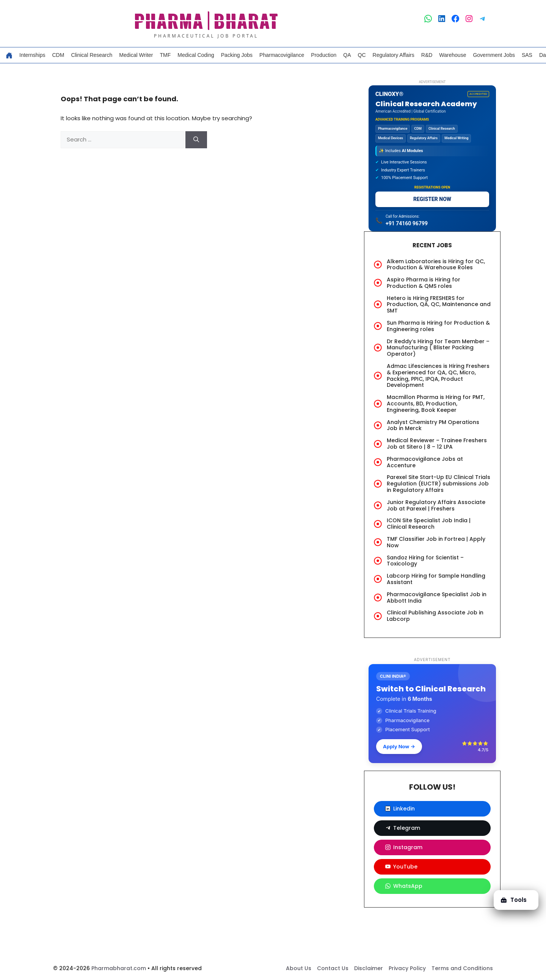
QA (347, 55)
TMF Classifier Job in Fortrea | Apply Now (436, 542)
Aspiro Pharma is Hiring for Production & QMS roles (424, 283)
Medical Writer (136, 55)
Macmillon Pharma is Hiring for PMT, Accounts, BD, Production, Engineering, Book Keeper (436, 404)
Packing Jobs (237, 55)
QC (362, 55)
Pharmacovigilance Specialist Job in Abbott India (437, 598)
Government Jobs (494, 55)
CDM (58, 55)
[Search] (196, 140)
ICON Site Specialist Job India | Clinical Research (429, 524)
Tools (513, 899)
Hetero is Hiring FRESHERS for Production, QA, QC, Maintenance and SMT (439, 305)
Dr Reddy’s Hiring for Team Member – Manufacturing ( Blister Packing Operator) (438, 348)
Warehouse (453, 55)
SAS (527, 55)
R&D (427, 55)
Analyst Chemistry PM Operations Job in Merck (433, 425)
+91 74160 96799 (407, 223)
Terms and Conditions (462, 968)
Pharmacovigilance (282, 55)
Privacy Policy (407, 968)
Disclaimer (369, 968)
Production (324, 55)
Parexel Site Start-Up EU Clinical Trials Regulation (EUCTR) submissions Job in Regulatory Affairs (439, 484)
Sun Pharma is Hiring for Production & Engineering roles (438, 326)
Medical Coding (196, 55)
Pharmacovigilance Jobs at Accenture (425, 462)
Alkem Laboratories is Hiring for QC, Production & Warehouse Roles (436, 265)
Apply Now (399, 746)
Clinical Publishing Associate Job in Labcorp (435, 616)
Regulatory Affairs (394, 55)
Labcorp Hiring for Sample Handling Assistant (436, 579)
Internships (32, 55)
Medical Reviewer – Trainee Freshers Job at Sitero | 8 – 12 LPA (437, 444)
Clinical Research (92, 55)
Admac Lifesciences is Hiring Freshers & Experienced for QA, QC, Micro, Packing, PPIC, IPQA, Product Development (438, 375)
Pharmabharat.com (119, 968)
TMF (166, 55)
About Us (299, 968)
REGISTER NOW (432, 199)
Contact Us (333, 968)
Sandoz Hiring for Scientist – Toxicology (425, 561)
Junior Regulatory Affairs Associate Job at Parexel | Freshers (436, 505)
